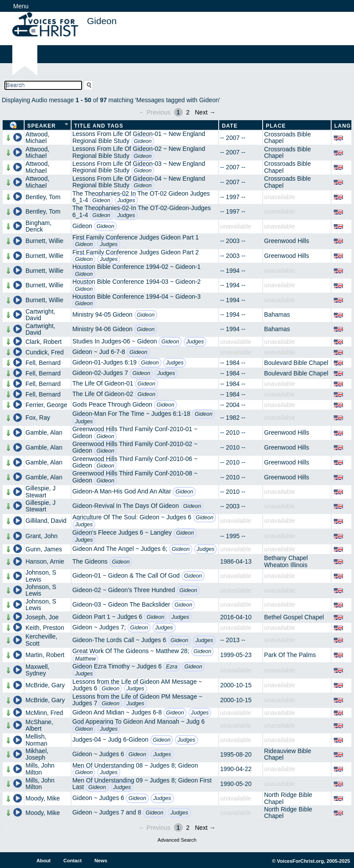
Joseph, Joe (42, 617)
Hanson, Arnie (45, 561)
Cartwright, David (40, 315)
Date (230, 126)
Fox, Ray (38, 418)
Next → (205, 112)
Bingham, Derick (38, 226)
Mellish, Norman (36, 740)
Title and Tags (99, 126)
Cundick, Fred (45, 352)
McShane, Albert (39, 725)
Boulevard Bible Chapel (296, 363)
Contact (72, 861)
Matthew (86, 659)
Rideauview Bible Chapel (287, 754)
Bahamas (277, 314)
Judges (126, 200)
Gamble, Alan (44, 432)
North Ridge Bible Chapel (288, 798)
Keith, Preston (45, 628)
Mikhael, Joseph (37, 754)
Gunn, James (44, 549)
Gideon (143, 141)
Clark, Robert (43, 342)
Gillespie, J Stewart (40, 491)
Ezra (172, 667)
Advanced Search (177, 840)
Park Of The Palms (290, 655)
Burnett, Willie (44, 241)
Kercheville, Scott (41, 640)
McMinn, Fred (44, 713)
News (101, 861)
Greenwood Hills (287, 241)
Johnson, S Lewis (41, 576)
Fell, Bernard (43, 363)
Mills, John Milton (40, 769)
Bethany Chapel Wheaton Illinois (286, 561)
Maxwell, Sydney (37, 670)
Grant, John (42, 536)
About (43, 861)
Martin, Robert (45, 655)
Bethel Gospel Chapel (294, 617)
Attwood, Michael (37, 138)
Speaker (42, 126)
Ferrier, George (46, 405)
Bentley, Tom (43, 197)
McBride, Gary (45, 685)
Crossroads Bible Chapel (287, 138)
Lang (343, 126)
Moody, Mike (43, 798)
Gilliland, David (46, 521)
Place (276, 126)
